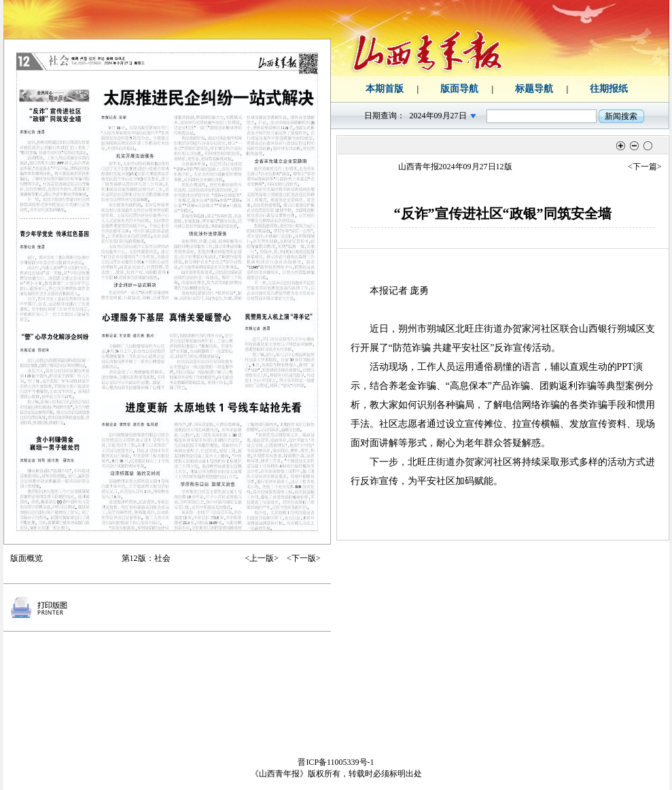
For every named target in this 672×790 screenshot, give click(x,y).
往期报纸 (609, 89)
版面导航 (459, 89)
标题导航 (534, 89)
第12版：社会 (146, 558)
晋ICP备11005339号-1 (336, 762)
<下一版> (304, 558)
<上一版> (262, 558)
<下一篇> (645, 167)
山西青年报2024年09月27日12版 (455, 167)
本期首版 (385, 89)
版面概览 (26, 558)
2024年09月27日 (438, 116)
